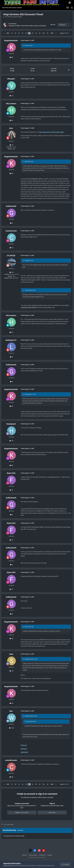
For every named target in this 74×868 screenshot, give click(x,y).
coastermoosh (11, 231)
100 (43, 33)
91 (12, 33)
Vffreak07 (11, 79)
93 (19, 33)
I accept (65, 864)
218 (11, 248)
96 (29, 33)
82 (12, 223)
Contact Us (42, 855)
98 (36, 33)
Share (53, 25)
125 (11, 145)
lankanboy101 (11, 340)
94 (22, 33)
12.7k (11, 728)
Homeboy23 (11, 424)
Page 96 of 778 (65, 33)
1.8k (12, 272)
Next (52, 33)
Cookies (50, 855)
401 (11, 120)
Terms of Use (7, 866)
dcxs (11, 128)
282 (11, 57)
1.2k (12, 96)
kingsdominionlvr (11, 41)
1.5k (12, 441)
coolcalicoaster (11, 760)
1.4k (12, 671)
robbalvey (13, 24)
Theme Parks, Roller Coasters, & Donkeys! (34, 26)
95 (26, 33)
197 (11, 490)
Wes (11, 711)
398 (11, 777)
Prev (8, 33)
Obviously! (24, 749)
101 (48, 33)
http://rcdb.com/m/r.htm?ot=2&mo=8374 (52, 132)
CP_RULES (11, 256)
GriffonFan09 (11, 206)
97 (33, 33)
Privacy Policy (33, 855)
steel (11, 654)
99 (40, 33)
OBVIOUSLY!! (25, 752)
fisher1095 (11, 473)
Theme (25, 855)
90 (12, 357)
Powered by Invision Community (37, 857)
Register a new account (22, 812)
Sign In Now (52, 812)
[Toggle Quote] (24, 45)
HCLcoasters (11, 104)
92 (16, 33)
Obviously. (24, 745)
